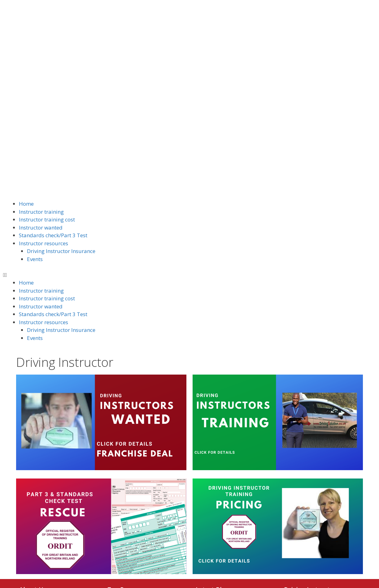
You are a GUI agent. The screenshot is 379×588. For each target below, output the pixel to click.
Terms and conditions (133, 541)
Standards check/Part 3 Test (53, 107)
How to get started (129, 478)
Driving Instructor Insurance (61, 123)
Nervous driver (125, 532)
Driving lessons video (132, 487)
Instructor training (41, 84)
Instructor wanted (41, 99)
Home (26, 76)
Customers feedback (131, 523)
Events (35, 131)
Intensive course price (133, 505)
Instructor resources (44, 115)
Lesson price (122, 496)
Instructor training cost (47, 92)
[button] (189, 147)
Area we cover (124, 514)
